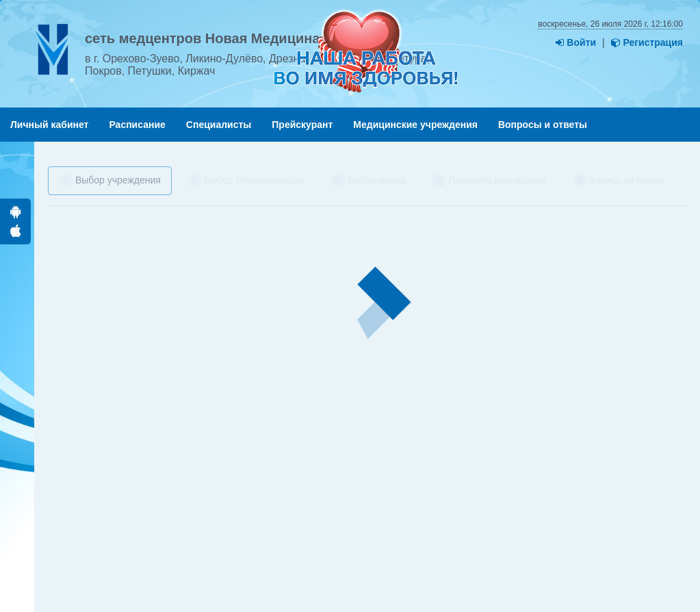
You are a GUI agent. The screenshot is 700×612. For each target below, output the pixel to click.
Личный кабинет (49, 125)
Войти (576, 42)
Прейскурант (302, 125)
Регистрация (647, 42)
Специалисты (219, 125)
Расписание (137, 125)
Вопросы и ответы (543, 125)
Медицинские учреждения (415, 125)
